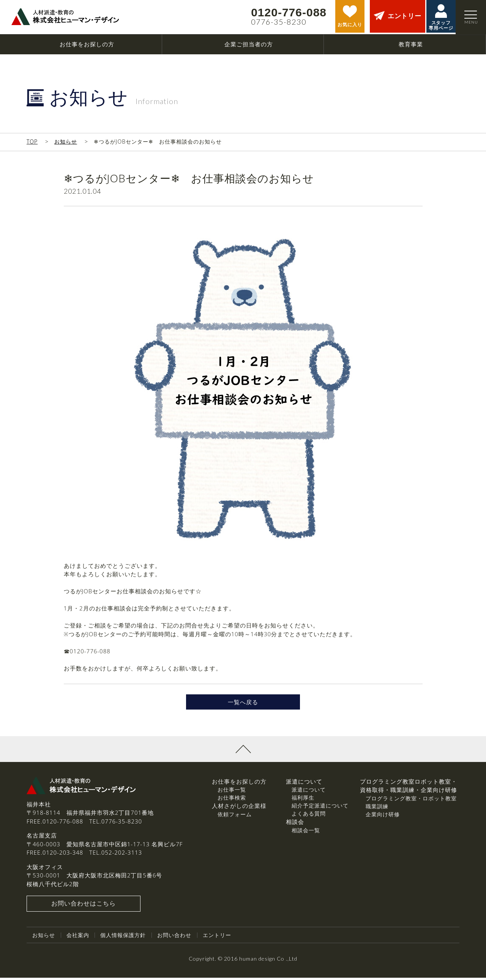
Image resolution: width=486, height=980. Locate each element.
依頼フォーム (235, 816)
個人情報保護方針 (123, 937)
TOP (32, 141)
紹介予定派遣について (320, 808)
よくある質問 (309, 816)
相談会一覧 (306, 832)
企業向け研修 (383, 816)
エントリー (217, 937)
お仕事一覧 (232, 792)
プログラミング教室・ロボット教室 (411, 801)
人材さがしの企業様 (239, 808)
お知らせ (66, 141)
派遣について (309, 792)
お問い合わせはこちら (84, 906)
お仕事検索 (232, 800)
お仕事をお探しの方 (239, 784)
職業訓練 (377, 808)
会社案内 (78, 937)
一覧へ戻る (243, 703)
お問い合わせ (174, 937)
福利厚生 (303, 800)
